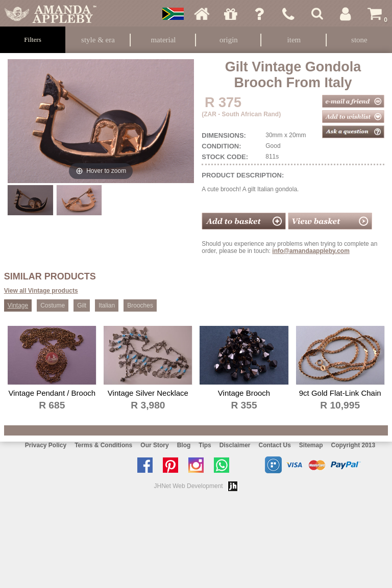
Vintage (18, 305)
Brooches (140, 305)
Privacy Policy (46, 445)
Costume (53, 305)
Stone (359, 40)
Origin (229, 40)
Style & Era (98, 40)
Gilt (82, 305)
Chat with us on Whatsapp (224, 465)
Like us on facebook (148, 465)
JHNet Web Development (189, 486)
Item (294, 40)
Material (163, 40)
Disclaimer (235, 445)
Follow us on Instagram (199, 465)
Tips (205, 445)
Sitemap (311, 445)
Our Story (154, 445)
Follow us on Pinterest (173, 465)
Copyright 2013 (353, 445)
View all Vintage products (41, 291)
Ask (259, 14)
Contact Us (274, 445)
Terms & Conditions (103, 445)
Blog (184, 445)
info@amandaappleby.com (311, 251)
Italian (107, 305)
